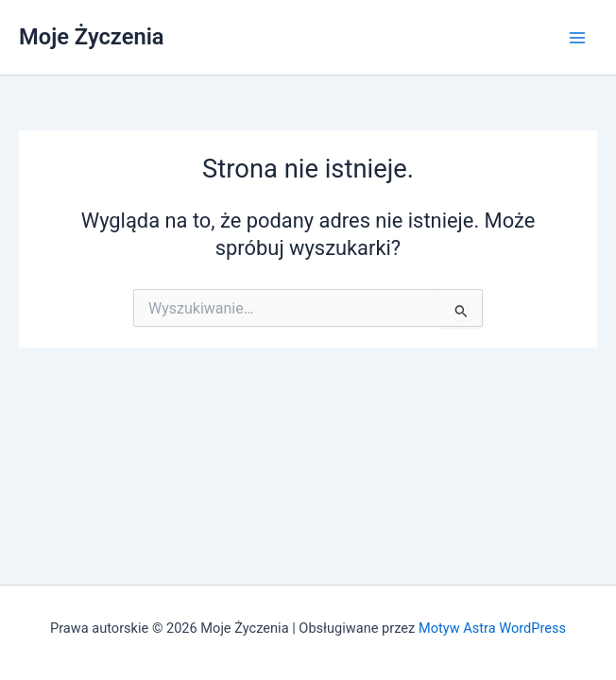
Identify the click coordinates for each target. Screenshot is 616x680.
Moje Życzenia (92, 37)
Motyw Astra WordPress (492, 628)
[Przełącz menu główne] (577, 38)
